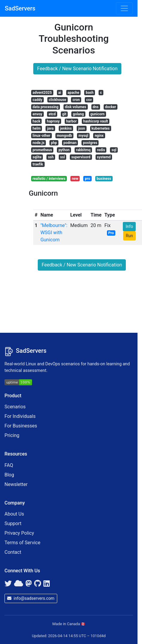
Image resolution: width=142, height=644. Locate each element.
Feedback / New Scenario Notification (77, 69)
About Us (14, 514)
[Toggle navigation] (124, 8)
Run (129, 236)
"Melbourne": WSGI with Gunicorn (54, 233)
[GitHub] (38, 584)
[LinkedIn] (47, 584)
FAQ (9, 465)
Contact (13, 552)
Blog (9, 475)
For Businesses (21, 426)
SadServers (20, 8)
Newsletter (16, 484)
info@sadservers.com (31, 598)
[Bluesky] (19, 584)
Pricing (12, 435)
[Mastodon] (29, 584)
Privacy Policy (19, 533)
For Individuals (20, 416)
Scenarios (15, 407)
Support (13, 523)
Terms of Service (22, 543)
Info (129, 226)
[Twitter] (8, 584)
